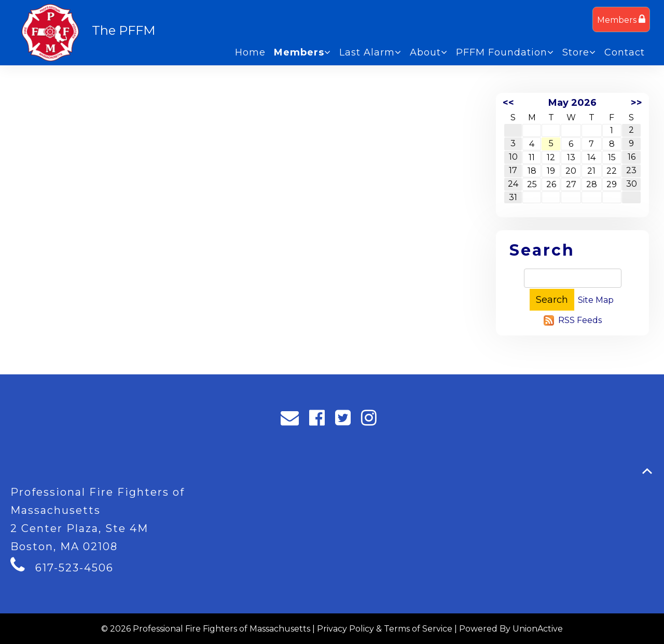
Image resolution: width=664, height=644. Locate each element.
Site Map (596, 300)
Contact (625, 52)
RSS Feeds (580, 320)
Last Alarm (370, 52)
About (429, 52)
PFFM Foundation (505, 52)
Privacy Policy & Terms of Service (385, 629)
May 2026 (572, 103)
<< (508, 103)
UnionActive (538, 629)
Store (579, 52)
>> (637, 103)
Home (250, 52)
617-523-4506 (74, 568)
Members (621, 19)
